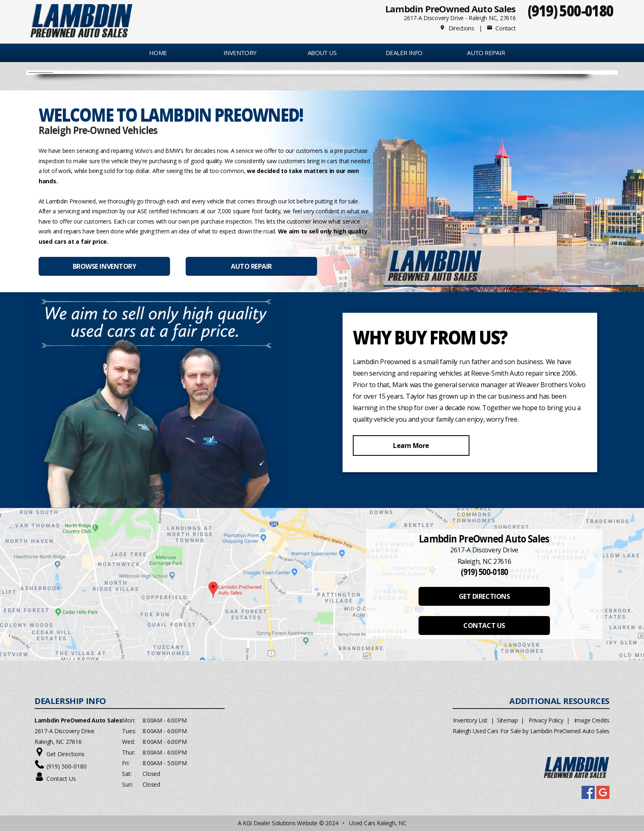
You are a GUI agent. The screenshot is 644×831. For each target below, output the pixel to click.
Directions (457, 28)
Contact (501, 28)
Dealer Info (404, 53)
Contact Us (61, 779)
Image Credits (592, 720)
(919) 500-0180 (571, 10)
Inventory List (470, 720)
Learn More (411, 446)
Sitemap (507, 720)
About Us (322, 53)
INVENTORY (240, 53)
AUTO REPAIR (486, 53)
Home (158, 53)
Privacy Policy (546, 720)
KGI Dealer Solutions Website (280, 823)
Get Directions (66, 754)
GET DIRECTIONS (484, 596)
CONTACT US (484, 626)
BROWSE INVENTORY (104, 266)
